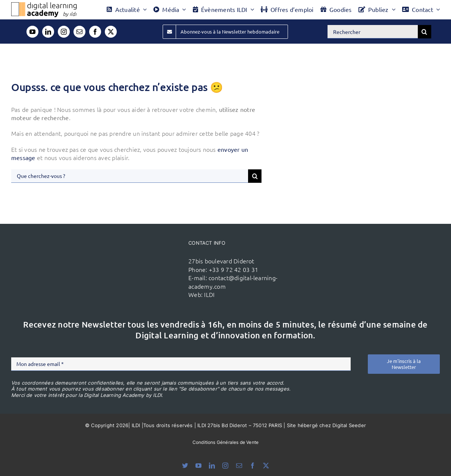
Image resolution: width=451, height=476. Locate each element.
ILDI (209, 294)
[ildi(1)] (151, 259)
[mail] (79, 32)
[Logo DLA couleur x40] (44, 5)
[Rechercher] (373, 32)
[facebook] (95, 32)
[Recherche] (425, 32)
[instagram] (64, 32)
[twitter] (111, 32)
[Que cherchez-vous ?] (130, 176)
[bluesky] (185, 466)
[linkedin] (48, 32)
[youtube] (32, 32)
